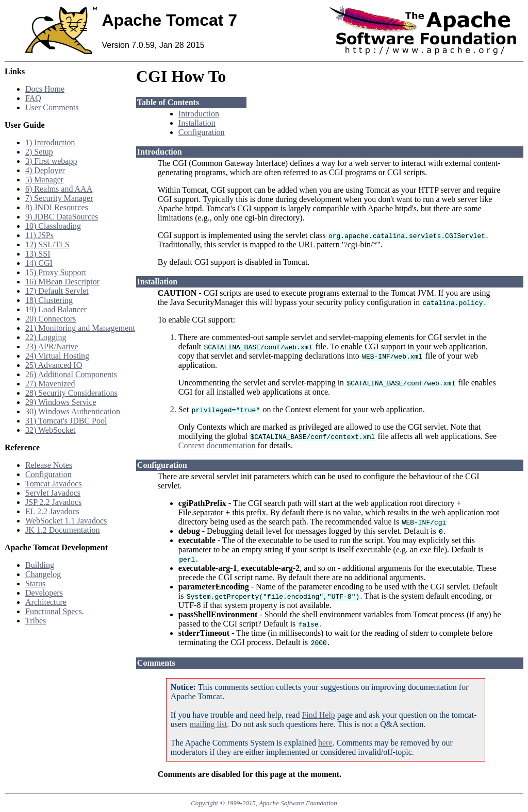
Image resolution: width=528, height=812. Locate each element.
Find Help (318, 715)
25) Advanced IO (54, 365)
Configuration (48, 474)
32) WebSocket (51, 430)
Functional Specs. (55, 611)
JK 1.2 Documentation (62, 530)
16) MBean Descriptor (62, 282)
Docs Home (45, 89)
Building (40, 565)
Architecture (46, 602)
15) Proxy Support (56, 272)
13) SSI (38, 254)
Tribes (36, 621)
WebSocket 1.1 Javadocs (66, 521)
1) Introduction (50, 142)
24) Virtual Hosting (57, 356)
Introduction (199, 114)
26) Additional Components (71, 374)
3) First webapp (51, 161)
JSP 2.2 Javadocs (53, 502)
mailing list (208, 724)
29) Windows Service (61, 402)
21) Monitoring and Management (80, 328)
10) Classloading (53, 226)
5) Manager (44, 180)
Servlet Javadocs (53, 493)
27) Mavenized (50, 384)
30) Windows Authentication (73, 411)
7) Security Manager (59, 198)
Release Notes (49, 465)
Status (35, 583)
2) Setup (39, 152)
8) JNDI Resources (57, 207)
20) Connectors (51, 319)
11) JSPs (39, 235)
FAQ (33, 98)
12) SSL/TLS (47, 244)
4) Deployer (45, 170)
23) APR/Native (52, 346)
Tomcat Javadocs (54, 484)
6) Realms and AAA (59, 189)
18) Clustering (49, 300)
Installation (197, 123)
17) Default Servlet (57, 291)
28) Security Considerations (71, 393)
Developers (44, 593)
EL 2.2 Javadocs (52, 511)
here (325, 743)
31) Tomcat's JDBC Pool (66, 421)
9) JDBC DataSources (62, 217)
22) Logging (46, 337)
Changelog (43, 574)
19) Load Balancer (56, 309)
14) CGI (39, 263)
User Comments (52, 107)
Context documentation (217, 445)
